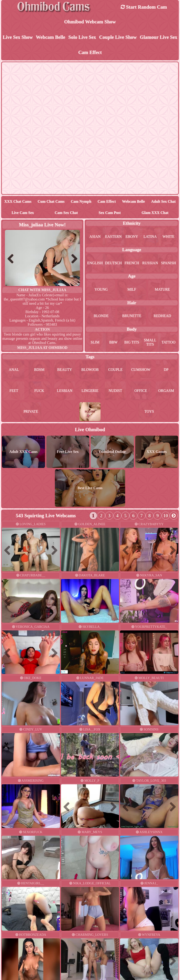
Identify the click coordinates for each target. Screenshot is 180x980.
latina (150, 237)
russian (150, 263)
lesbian (65, 391)
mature (162, 290)
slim (95, 343)
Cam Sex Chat (66, 213)
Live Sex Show (18, 37)
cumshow (141, 370)
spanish (168, 263)
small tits (150, 343)
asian (95, 237)
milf (132, 290)
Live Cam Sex (23, 213)
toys (149, 412)
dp (166, 370)
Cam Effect (90, 53)
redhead (162, 316)
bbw (113, 343)
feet (14, 391)
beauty (65, 370)
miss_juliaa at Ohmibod (42, 348)
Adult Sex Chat (163, 202)
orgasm (166, 391)
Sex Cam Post (110, 213)
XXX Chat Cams (18, 202)
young (101, 290)
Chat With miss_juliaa (42, 290)
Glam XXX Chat (155, 213)
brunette (132, 316)
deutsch (113, 263)
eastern (113, 237)
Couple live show (118, 37)
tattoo (169, 343)
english (95, 263)
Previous (13, 259)
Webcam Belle (51, 37)
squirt (90, 412)
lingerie (90, 391)
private (31, 412)
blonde (101, 316)
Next (72, 259)
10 (166, 516)
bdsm (39, 370)
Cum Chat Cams (51, 202)
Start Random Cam (144, 7)
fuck (39, 391)
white (169, 237)
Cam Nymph (81, 202)
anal (14, 370)
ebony (132, 237)
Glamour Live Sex (159, 37)
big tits (132, 343)
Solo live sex (82, 37)
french (132, 263)
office (141, 391)
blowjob (90, 370)
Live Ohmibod (90, 430)
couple (115, 370)
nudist (115, 391)
